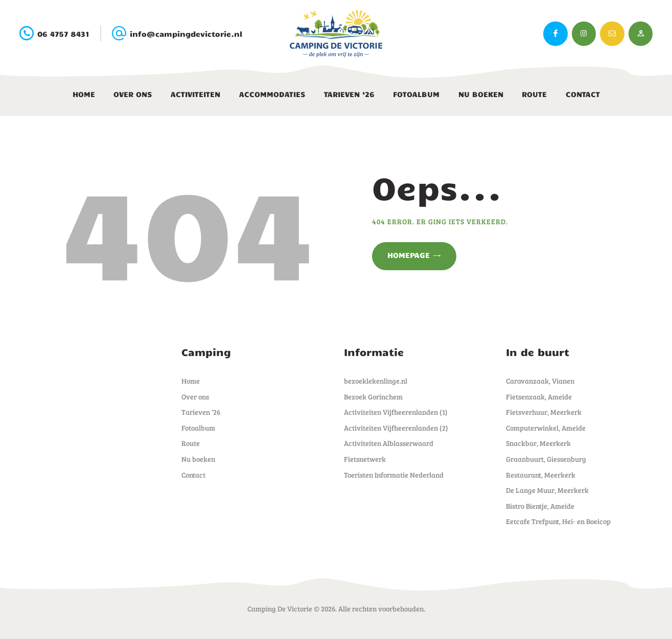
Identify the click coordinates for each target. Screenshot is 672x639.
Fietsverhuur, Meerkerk (544, 412)
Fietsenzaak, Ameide (539, 397)
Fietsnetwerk (365, 459)
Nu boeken (198, 459)
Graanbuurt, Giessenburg (546, 459)
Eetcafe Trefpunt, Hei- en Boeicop (558, 521)
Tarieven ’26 (201, 412)
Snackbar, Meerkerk (538, 443)
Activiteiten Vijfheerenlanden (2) (396, 428)
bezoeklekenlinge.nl (376, 381)
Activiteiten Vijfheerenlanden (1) (396, 412)
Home (191, 381)
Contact (193, 475)
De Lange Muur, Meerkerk (547, 490)
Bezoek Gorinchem (373, 397)
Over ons (195, 397)
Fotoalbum (198, 428)
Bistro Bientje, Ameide (540, 506)
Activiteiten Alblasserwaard (389, 443)
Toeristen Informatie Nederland (394, 475)
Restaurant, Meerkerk (541, 475)
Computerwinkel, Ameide (546, 428)
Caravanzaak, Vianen (540, 381)
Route (191, 443)
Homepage (409, 255)
